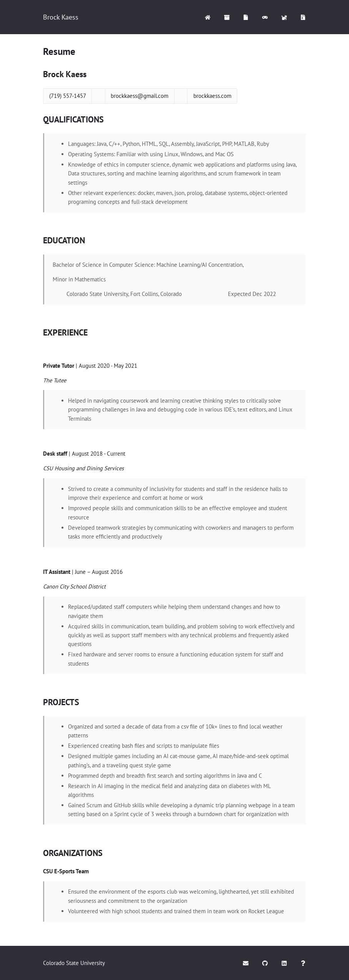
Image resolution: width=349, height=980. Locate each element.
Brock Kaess (61, 17)
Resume (59, 51)
